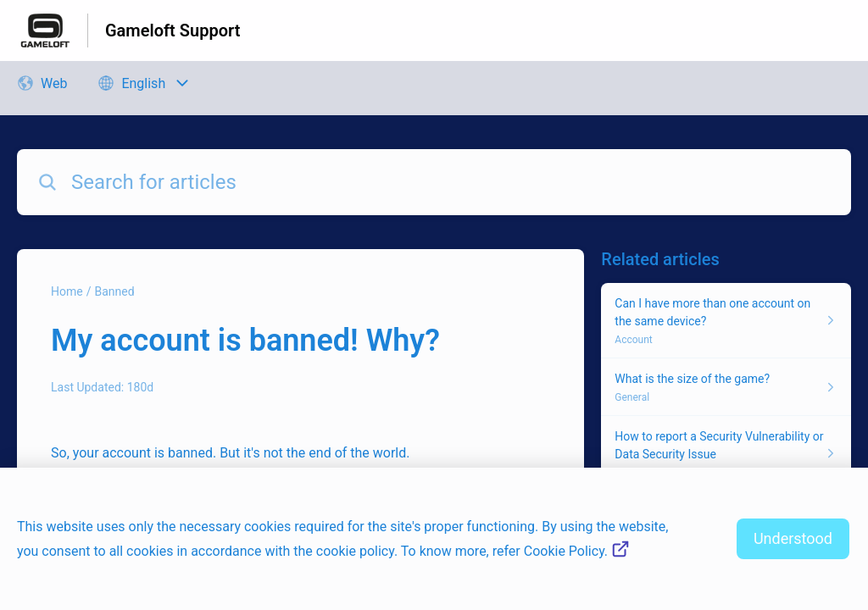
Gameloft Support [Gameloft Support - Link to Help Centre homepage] (172, 30)
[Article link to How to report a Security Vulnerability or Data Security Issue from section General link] (726, 454)
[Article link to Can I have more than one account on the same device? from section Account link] (726, 321)
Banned (114, 291)
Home (67, 291)
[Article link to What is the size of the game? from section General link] (726, 387)
